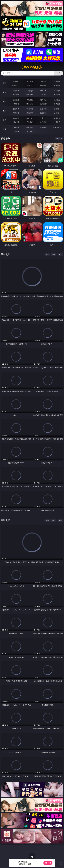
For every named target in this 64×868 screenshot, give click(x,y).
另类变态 (57, 104)
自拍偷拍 (30, 91)
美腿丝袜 (16, 113)
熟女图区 (43, 113)
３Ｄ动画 (57, 91)
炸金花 (30, 85)
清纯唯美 (30, 113)
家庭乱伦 (30, 118)
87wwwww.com (32, 67)
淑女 (54, 520)
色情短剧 (30, 131)
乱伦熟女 (43, 104)
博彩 (4, 83)
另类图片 (57, 113)
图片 (4, 111)
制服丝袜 (16, 104)
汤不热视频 (57, 127)
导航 (4, 129)
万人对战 (43, 82)
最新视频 (5, 254)
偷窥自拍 (16, 109)
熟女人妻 (16, 95)
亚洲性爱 (16, 100)
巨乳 (54, 255)
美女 (47, 255)
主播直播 (43, 95)
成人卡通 (43, 100)
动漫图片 (57, 109)
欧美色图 (43, 109)
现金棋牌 (43, 85)
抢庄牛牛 (57, 85)
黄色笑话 (43, 122)
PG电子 (16, 82)
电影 (4, 102)
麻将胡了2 (16, 85)
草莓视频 (43, 127)
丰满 (47, 520)
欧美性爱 (57, 100)
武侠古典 (57, 118)
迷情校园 (16, 122)
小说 (4, 120)
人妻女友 (43, 118)
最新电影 (5, 520)
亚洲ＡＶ (16, 91)
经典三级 (30, 104)
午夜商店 (30, 127)
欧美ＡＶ (43, 91)
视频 (4, 92)
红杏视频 (16, 131)
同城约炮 (16, 127)
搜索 (59, 73)
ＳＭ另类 (57, 95)
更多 (60, 255)
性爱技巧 (57, 122)
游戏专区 (57, 82)
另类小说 (30, 122)
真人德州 (30, 82)
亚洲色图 (30, 109)
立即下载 (48, 863)
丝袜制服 (30, 95)
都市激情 (16, 118)
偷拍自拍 (30, 100)
